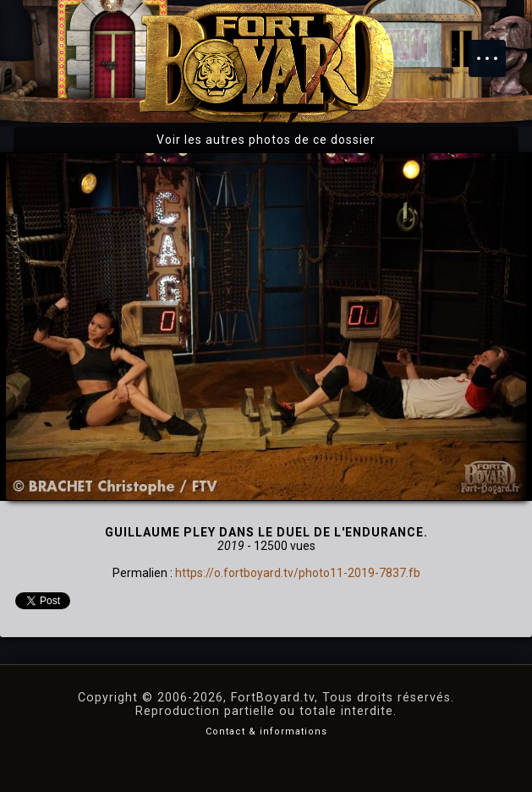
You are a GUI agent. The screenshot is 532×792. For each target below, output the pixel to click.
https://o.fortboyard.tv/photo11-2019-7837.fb (298, 573)
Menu (496, 50)
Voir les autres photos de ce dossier (266, 140)
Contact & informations (266, 731)
